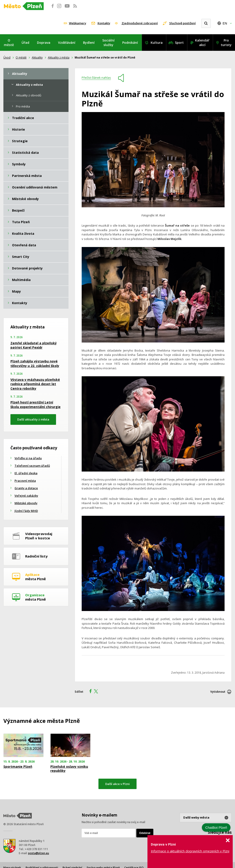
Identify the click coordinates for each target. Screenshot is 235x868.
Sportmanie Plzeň (18, 767)
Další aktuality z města (33, 419)
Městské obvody (26, 503)
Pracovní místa (25, 481)
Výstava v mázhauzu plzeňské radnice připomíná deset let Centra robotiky (35, 384)
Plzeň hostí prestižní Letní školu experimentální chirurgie (35, 405)
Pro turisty (226, 43)
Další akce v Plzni (117, 784)
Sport (179, 43)
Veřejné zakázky (26, 496)
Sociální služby (108, 43)
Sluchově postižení (182, 23)
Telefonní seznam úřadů (32, 466)
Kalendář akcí (202, 43)
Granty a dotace (26, 488)
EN (225, 23)
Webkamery (78, 23)
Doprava (44, 43)
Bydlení (89, 43)
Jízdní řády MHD (26, 511)
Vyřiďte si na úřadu (28, 458)
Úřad (25, 43)
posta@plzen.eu (39, 853)
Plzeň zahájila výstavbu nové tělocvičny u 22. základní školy (35, 363)
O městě (9, 43)
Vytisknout (218, 692)
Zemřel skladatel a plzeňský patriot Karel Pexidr (34, 345)
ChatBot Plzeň (216, 828)
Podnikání (130, 43)
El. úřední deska (26, 473)
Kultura (157, 43)
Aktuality (37, 57)
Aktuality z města (59, 57)
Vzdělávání (67, 43)
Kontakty (104, 23)
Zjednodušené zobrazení (140, 23)
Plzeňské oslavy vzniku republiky (69, 769)
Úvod (7, 57)
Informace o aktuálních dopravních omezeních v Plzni (190, 851)
